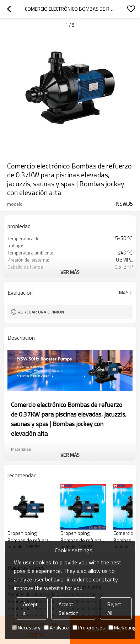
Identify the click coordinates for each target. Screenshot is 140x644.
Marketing (122, 627)
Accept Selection (69, 608)
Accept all (30, 608)
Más (124, 293)
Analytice (56, 627)
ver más (70, 272)
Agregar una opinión (41, 312)
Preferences (89, 627)
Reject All (114, 608)
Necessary (26, 627)
